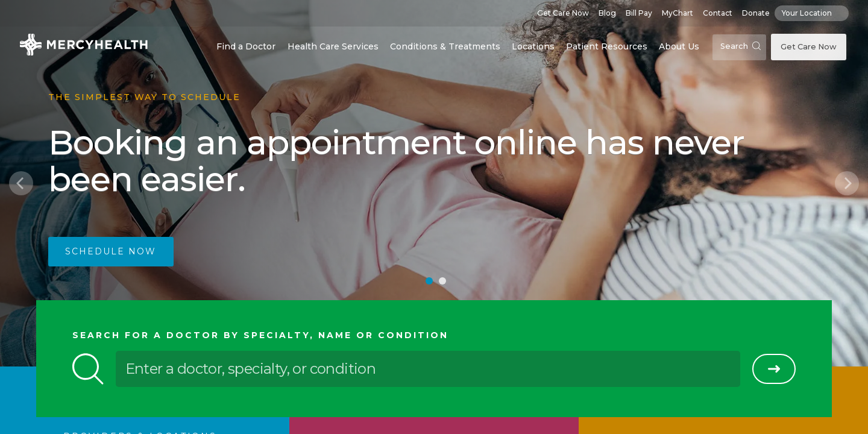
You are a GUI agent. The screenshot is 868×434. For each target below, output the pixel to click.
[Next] (847, 183)
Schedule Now (111, 251)
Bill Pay (639, 13)
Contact (718, 13)
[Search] (774, 369)
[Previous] (21, 183)
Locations (533, 46)
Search (741, 46)
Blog (607, 13)
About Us (679, 46)
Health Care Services (333, 46)
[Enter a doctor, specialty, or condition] (428, 369)
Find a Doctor (246, 46)
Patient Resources (607, 46)
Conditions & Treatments (445, 46)
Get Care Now (563, 13)
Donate (756, 13)
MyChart (678, 13)
